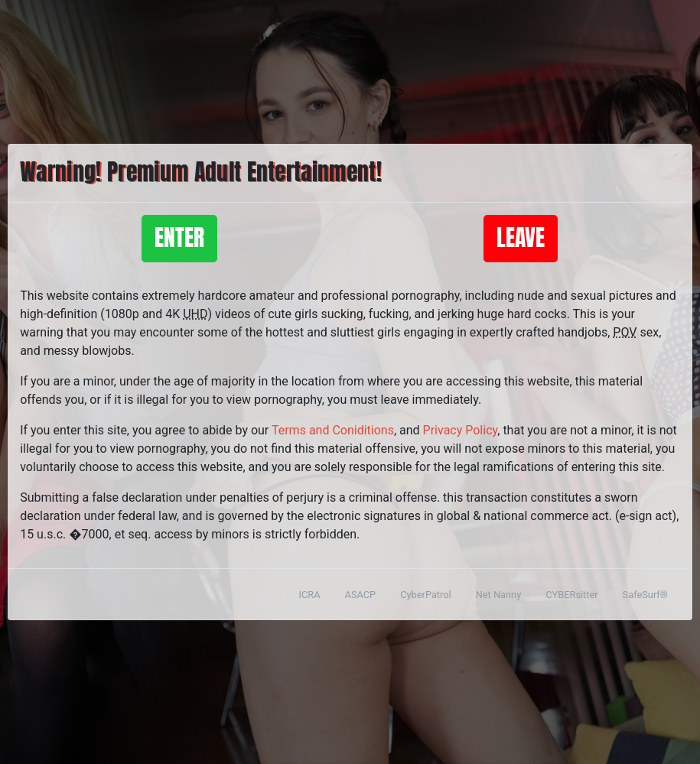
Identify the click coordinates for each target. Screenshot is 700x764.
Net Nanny (499, 595)
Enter (179, 238)
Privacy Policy (461, 430)
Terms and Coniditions (333, 430)
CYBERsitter (571, 595)
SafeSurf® (645, 595)
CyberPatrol (425, 595)
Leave (521, 238)
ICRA (310, 595)
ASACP (361, 595)
